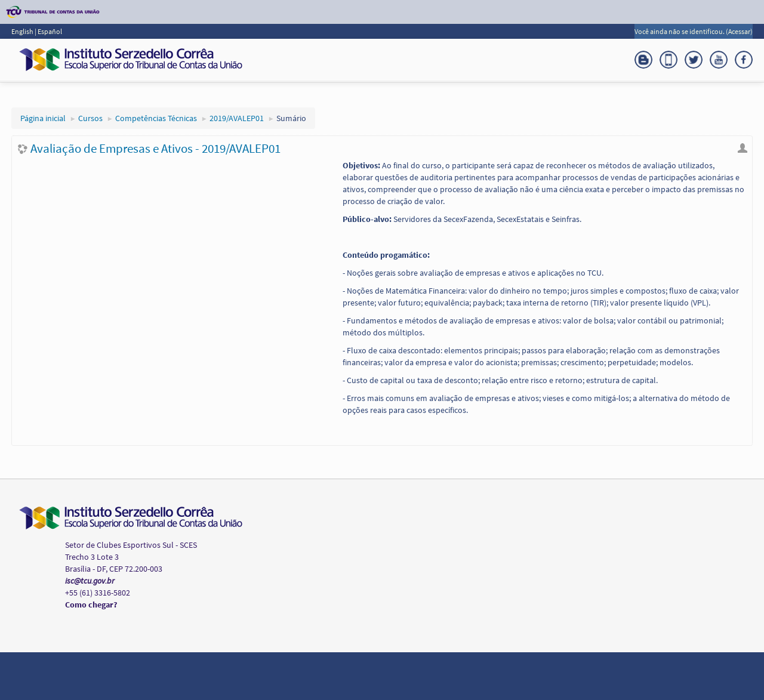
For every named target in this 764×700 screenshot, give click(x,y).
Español (50, 31)
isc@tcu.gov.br (90, 581)
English (23, 31)
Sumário (291, 118)
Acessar (739, 31)
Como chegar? (91, 605)
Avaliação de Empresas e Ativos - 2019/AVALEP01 (155, 148)
